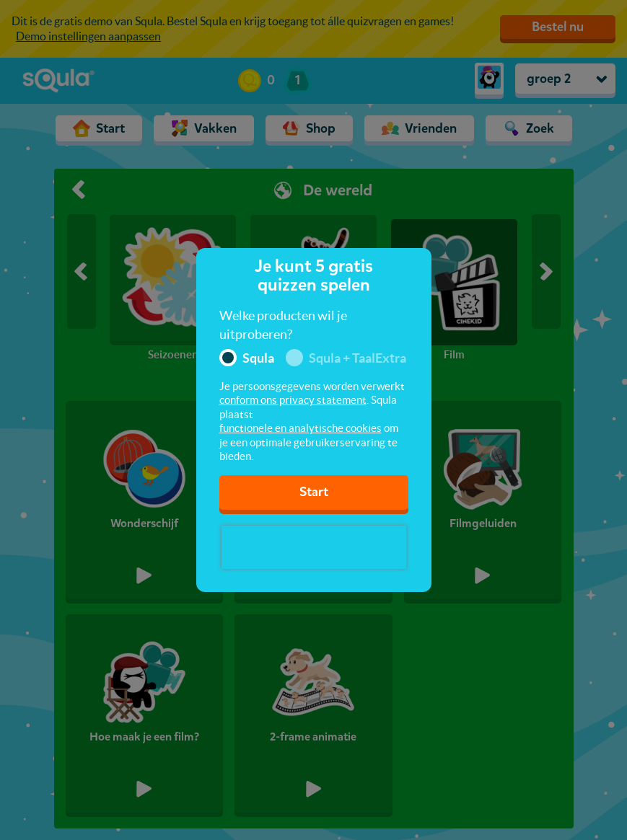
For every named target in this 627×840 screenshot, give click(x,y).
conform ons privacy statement (293, 400)
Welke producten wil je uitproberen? (283, 325)
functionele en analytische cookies (301, 428)
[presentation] (314, 547)
